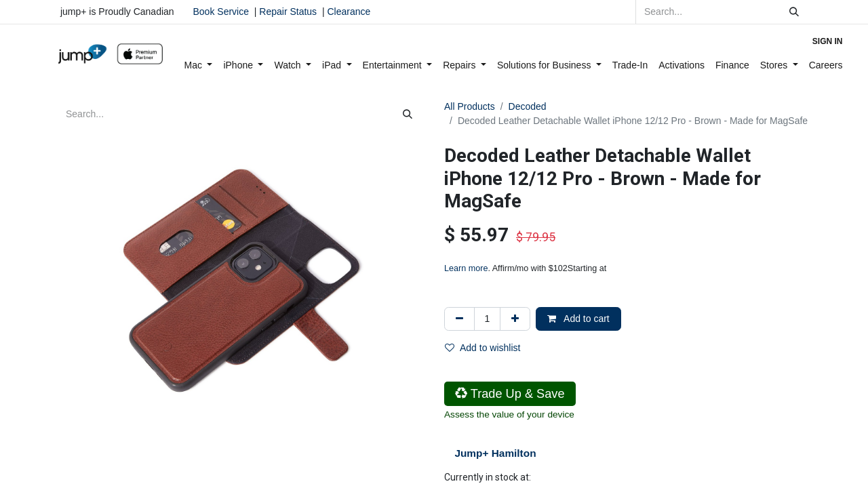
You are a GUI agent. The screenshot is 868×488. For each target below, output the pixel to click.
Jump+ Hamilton (495, 453)
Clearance (349, 12)
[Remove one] (459, 319)
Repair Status (288, 12)
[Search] (794, 12)
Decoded (528, 106)
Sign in (828, 41)
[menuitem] (199, 65)
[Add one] (515, 319)
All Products (470, 106)
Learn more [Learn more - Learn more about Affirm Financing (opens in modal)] (466, 268)
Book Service (221, 12)
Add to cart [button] (578, 319)
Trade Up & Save (510, 394)
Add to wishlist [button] (482, 348)
